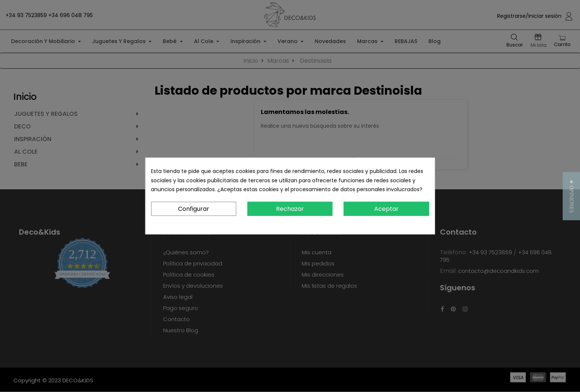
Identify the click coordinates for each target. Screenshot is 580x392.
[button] (571, 196)
